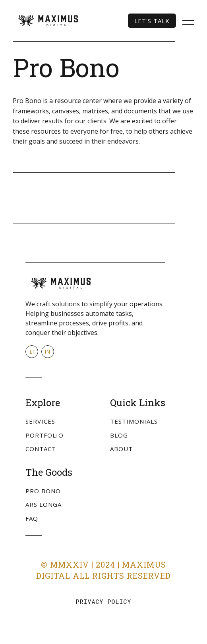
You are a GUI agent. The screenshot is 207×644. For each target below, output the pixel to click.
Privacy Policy (103, 602)
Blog (119, 435)
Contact (41, 449)
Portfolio (44, 435)
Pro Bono (43, 491)
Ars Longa (44, 504)
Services (40, 421)
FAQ (32, 518)
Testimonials (134, 421)
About (121, 449)
